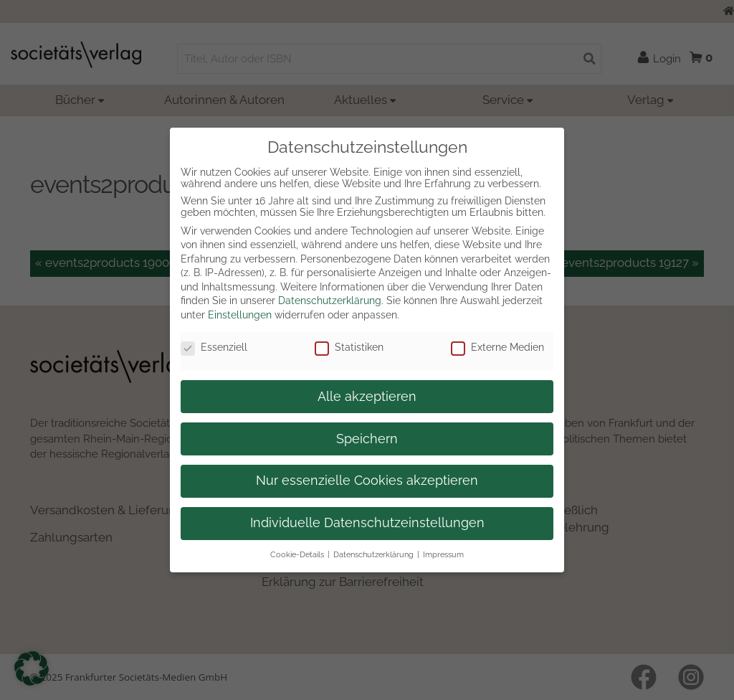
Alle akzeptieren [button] (367, 397)
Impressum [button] (443, 554)
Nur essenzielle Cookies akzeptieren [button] (367, 481)
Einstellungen (240, 315)
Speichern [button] (367, 439)
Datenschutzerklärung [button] (373, 554)
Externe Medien (497, 347)
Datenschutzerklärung (330, 301)
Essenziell (214, 347)
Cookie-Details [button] (297, 554)
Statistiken (349, 347)
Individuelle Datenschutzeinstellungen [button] (367, 523)
